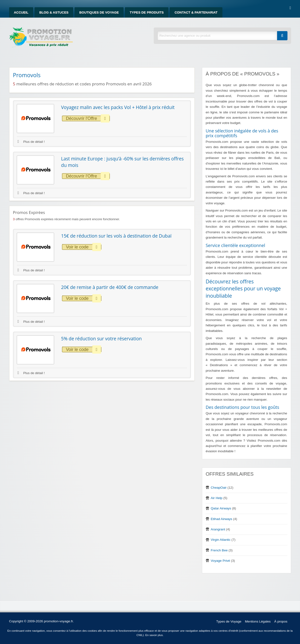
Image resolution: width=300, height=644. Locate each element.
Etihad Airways (222, 519)
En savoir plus (154, 635)
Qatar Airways (221, 508)
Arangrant (218, 529)
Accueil (21, 12)
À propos (281, 621)
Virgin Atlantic (221, 540)
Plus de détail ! (31, 142)
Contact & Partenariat (196, 12)
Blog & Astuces (54, 12)
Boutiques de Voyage (99, 12)
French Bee (219, 550)
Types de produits (147, 12)
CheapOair (219, 488)
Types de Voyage (229, 621)
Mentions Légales (258, 621)
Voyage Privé (220, 561)
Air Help (217, 498)
